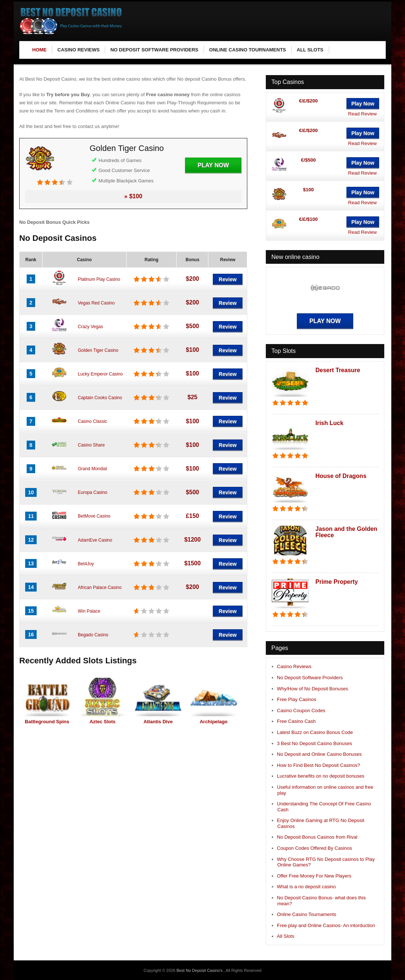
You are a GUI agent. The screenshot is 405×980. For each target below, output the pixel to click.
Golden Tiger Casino (127, 148)
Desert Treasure (338, 370)
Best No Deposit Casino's (200, 970)
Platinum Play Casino (99, 279)
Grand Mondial (92, 469)
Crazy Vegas (90, 327)
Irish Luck (329, 423)
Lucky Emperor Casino (100, 374)
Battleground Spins (47, 722)
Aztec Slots (103, 722)
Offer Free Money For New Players (314, 876)
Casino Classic (92, 421)
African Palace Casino (100, 587)
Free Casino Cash (296, 721)
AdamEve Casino (95, 540)
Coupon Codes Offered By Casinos (314, 848)
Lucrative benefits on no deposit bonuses (321, 776)
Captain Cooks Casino (100, 398)
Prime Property (337, 582)
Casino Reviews (294, 666)
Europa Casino (92, 492)
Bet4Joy (86, 564)
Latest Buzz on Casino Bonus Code (315, 732)
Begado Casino (93, 635)
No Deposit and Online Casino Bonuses (319, 754)
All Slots (286, 936)
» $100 (133, 196)
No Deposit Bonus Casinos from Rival (317, 837)
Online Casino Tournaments (307, 914)
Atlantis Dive (158, 722)
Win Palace (89, 611)
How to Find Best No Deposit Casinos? (319, 765)
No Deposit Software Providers (310, 678)
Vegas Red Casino (96, 303)
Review (228, 279)
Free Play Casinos (297, 699)
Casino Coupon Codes (301, 710)
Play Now (213, 165)
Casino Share (91, 445)
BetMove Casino (94, 516)
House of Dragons (341, 476)
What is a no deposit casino (306, 887)
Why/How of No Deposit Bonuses (312, 689)
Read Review (362, 114)
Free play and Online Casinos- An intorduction (326, 925)
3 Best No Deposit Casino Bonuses (314, 743)
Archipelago (213, 722)
